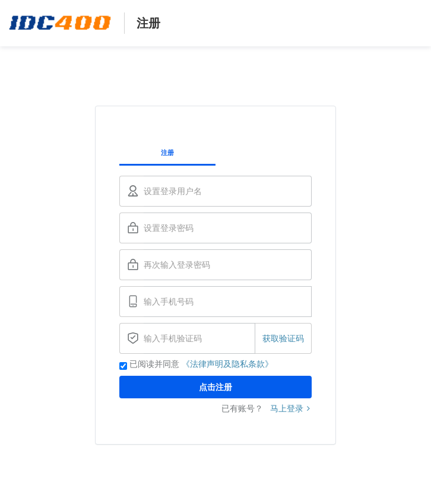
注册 (167, 153)
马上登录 (291, 408)
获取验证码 (283, 338)
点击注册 (215, 387)
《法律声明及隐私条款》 (227, 364)
